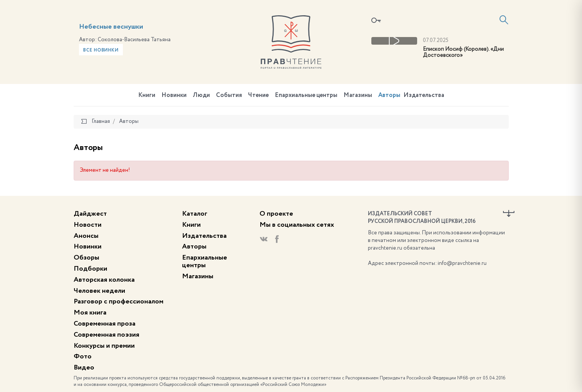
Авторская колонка (104, 280)
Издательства (424, 95)
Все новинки (101, 50)
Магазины (358, 95)
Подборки (90, 269)
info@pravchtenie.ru (462, 263)
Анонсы (86, 236)
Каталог (195, 214)
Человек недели (99, 291)
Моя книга (90, 313)
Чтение (258, 95)
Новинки (174, 95)
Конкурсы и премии (104, 346)
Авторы (389, 95)
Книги (147, 95)
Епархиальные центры (306, 95)
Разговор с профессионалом (118, 302)
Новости (88, 225)
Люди (201, 95)
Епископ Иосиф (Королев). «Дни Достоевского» (463, 52)
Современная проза (105, 324)
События (229, 95)
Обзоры (86, 258)
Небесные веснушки (111, 27)
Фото (83, 357)
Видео (84, 368)
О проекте (276, 214)
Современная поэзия (106, 335)
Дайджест (90, 214)
